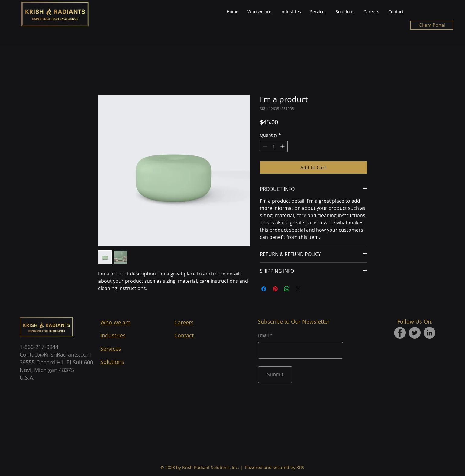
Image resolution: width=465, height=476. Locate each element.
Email (263, 335)
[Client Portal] (432, 25)
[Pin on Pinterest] (275, 289)
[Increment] (283, 146)
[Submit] (275, 375)
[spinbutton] (274, 146)
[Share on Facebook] (264, 289)
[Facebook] (400, 333)
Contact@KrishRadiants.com (56, 354)
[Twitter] (415, 333)
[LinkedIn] (429, 333)
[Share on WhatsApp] (287, 289)
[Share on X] (298, 289)
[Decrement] (265, 146)
